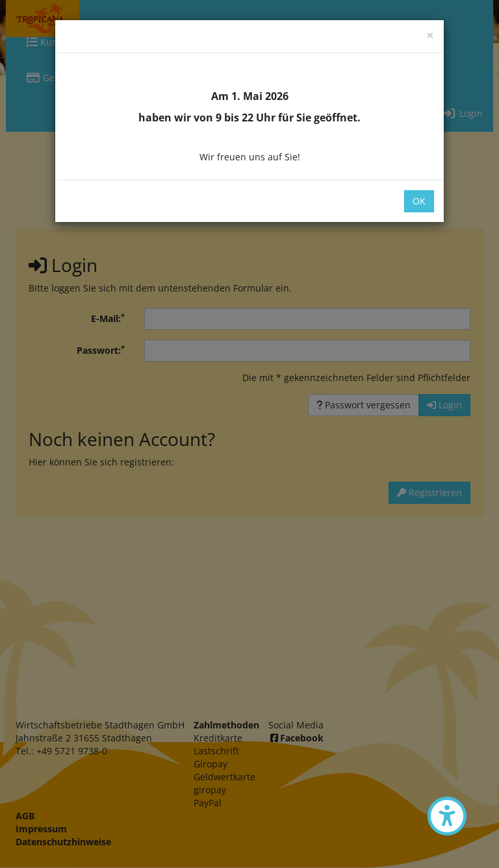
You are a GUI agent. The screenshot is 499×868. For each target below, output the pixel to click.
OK (419, 201)
